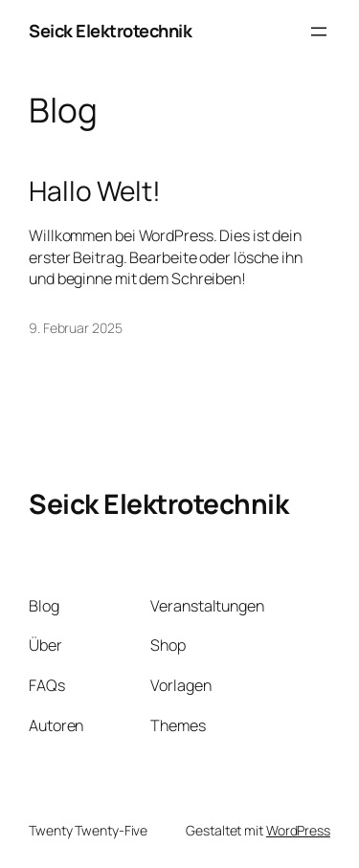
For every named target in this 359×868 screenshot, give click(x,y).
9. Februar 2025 (76, 328)
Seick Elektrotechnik (110, 31)
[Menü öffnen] (319, 32)
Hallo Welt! (95, 191)
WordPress (298, 830)
